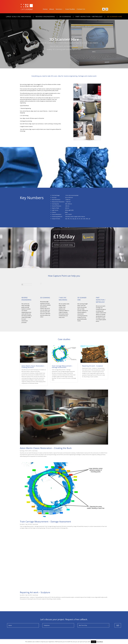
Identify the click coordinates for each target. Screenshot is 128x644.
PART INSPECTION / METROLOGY (101, 300)
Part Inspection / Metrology (89, 17)
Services (59, 9)
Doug (23, 451)
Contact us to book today (63, 245)
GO (118, 625)
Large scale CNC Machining (19, 17)
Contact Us (81, 9)
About (52, 9)
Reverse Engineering (45, 17)
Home (45, 9)
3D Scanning (65, 17)
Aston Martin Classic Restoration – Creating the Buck (33, 367)
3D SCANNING (45, 298)
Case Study (35, 451)
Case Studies (70, 9)
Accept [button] (94, 642)
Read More (100, 642)
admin (23, 524)
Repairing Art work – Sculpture (92, 366)
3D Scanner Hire (115, 17)
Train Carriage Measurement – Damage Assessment (62, 367)
